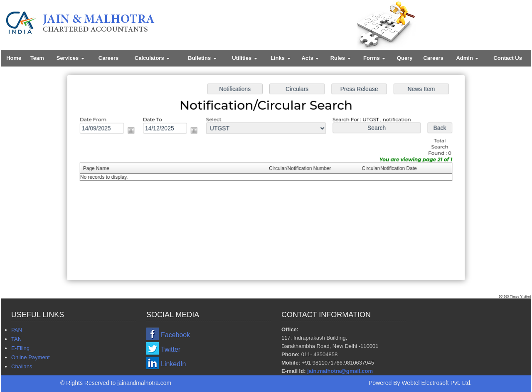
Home (14, 58)
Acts (310, 58)
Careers (108, 58)
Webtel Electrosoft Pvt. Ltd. (437, 383)
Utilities (245, 58)
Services (70, 58)
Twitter (171, 349)
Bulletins (202, 58)
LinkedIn (174, 364)
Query (405, 58)
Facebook (175, 335)
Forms (374, 58)
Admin (467, 58)
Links (281, 58)
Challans (22, 366)
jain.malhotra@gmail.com (340, 371)
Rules (341, 58)
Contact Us (508, 58)
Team (37, 58)
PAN (17, 330)
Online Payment (31, 357)
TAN (16, 339)
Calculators (152, 58)
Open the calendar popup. (134, 131)
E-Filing (20, 348)
